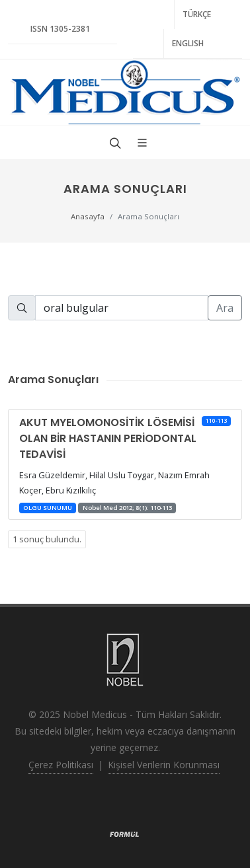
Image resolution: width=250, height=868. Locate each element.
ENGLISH (188, 43)
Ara (225, 308)
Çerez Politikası (61, 765)
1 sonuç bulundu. (47, 539)
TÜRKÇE (197, 14)
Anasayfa (88, 216)
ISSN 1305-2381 (60, 29)
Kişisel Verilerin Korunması (164, 765)
